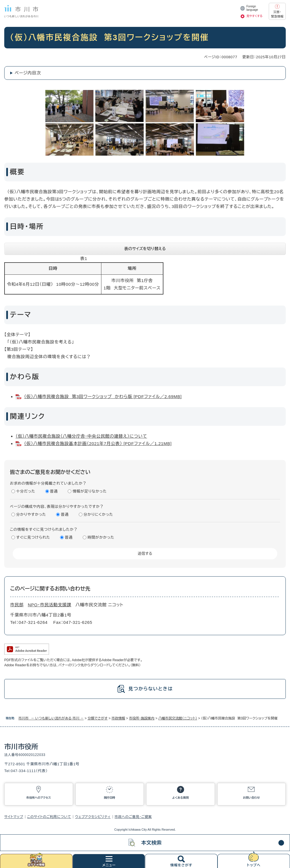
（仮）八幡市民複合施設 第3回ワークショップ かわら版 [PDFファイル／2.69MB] (103, 397)
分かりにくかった (98, 514)
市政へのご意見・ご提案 (133, 817)
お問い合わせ (251, 798)
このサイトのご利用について (49, 817)
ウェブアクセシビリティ (93, 817)
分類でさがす (98, 718)
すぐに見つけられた (33, 537)
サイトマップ (14, 817)
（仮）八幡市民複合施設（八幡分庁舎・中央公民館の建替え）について (81, 436)
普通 (54, 491)
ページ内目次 (28, 73)
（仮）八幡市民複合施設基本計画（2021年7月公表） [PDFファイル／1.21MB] (98, 443)
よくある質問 (180, 798)
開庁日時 (110, 798)
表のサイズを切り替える (145, 249)
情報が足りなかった (89, 491)
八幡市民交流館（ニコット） (178, 718)
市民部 (17, 605)
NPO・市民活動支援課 (49, 605)
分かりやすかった (31, 514)
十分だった (26, 491)
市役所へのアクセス (39, 798)
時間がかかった (101, 537)
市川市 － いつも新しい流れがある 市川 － (51, 718)
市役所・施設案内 (142, 718)
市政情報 (118, 718)
